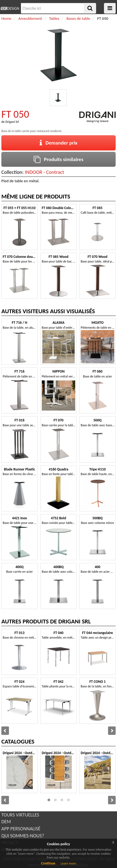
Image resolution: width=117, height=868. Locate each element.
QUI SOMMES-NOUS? (23, 836)
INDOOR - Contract (44, 172)
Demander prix (59, 143)
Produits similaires (58, 159)
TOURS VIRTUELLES (20, 815)
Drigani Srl (12, 122)
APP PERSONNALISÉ (21, 829)
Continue (48, 863)
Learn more (68, 863)
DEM (6, 822)
